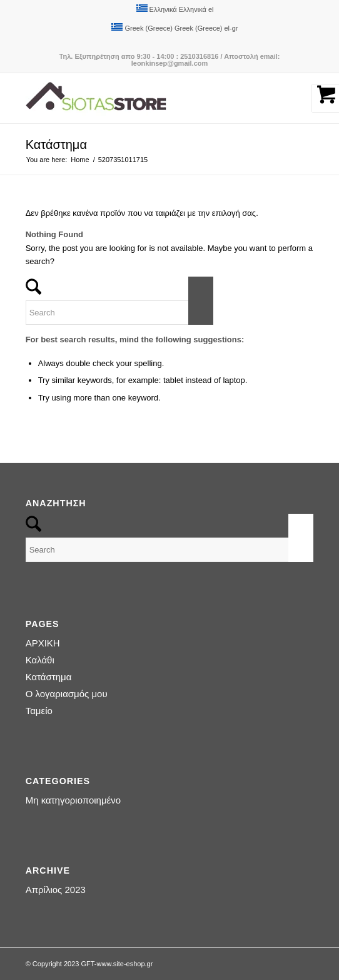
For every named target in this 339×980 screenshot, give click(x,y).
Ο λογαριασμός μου (67, 694)
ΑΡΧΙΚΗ (43, 643)
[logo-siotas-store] (141, 98)
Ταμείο (39, 711)
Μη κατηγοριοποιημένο (73, 800)
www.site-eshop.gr (125, 964)
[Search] (119, 313)
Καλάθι (40, 660)
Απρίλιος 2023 (56, 890)
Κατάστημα (56, 145)
